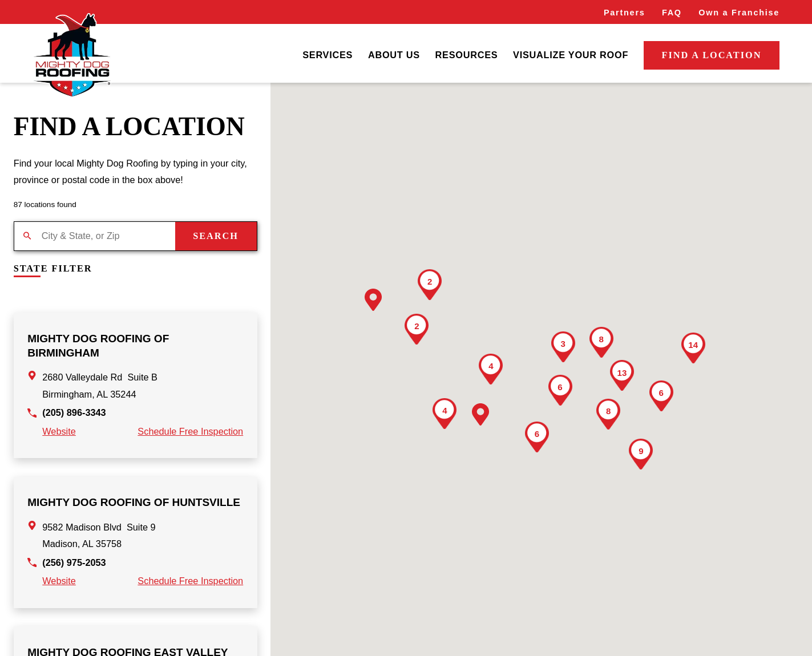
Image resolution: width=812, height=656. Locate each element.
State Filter (53, 269)
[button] (373, 300)
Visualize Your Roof (571, 55)
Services (328, 55)
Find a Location (712, 55)
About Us (394, 55)
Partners (625, 13)
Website (59, 431)
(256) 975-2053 (74, 562)
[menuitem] (328, 55)
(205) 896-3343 (74, 412)
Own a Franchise (739, 13)
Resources (467, 55)
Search (216, 236)
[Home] (72, 55)
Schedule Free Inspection (190, 431)
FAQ (672, 13)
